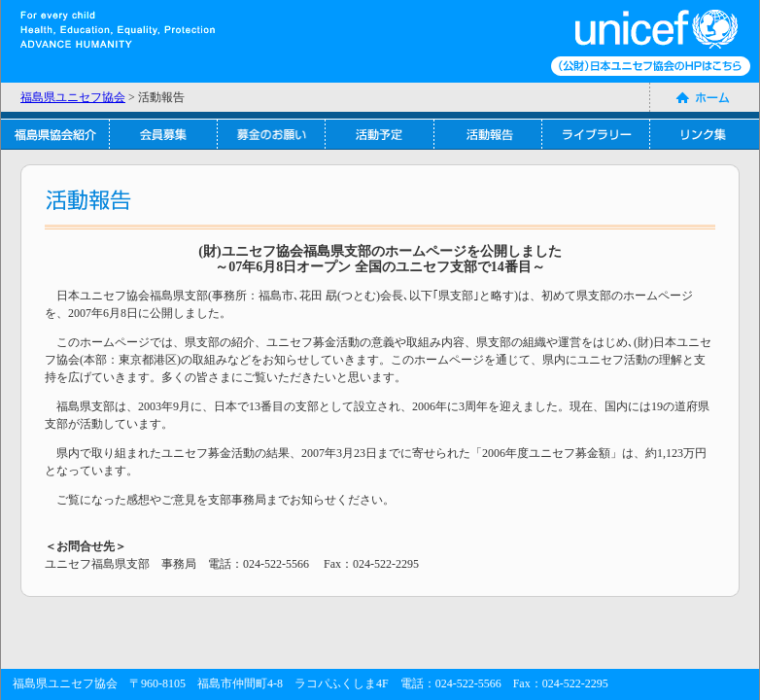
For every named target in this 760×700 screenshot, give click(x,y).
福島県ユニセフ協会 (73, 97)
